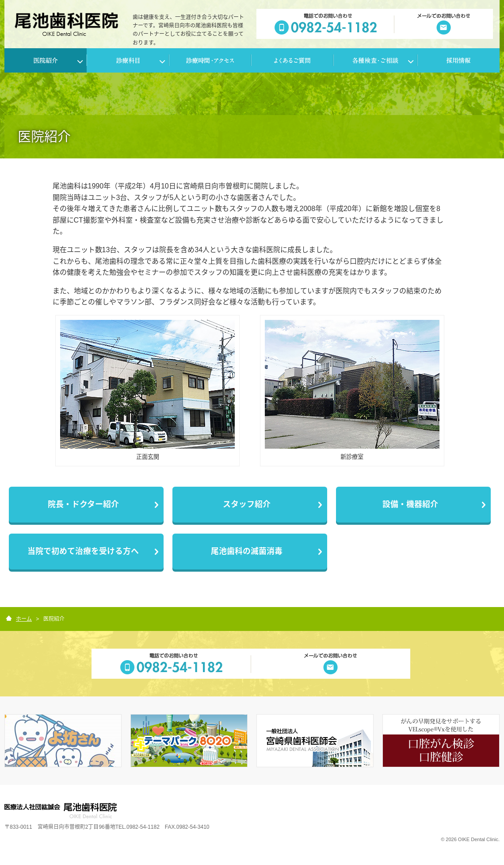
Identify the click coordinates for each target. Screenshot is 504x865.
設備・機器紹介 (410, 504)
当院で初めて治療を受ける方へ (83, 551)
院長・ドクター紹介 (83, 504)
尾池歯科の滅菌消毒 (247, 551)
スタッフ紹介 (247, 504)
